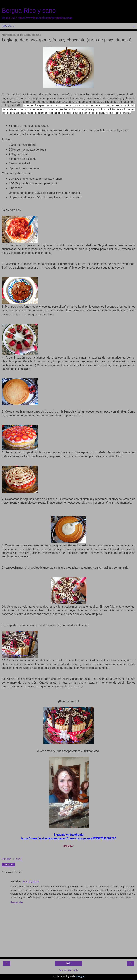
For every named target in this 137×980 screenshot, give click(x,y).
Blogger (80, 976)
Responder (17, 902)
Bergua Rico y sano (29, 11)
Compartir (8, 865)
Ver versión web (68, 970)
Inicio (68, 963)
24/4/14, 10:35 (31, 882)
